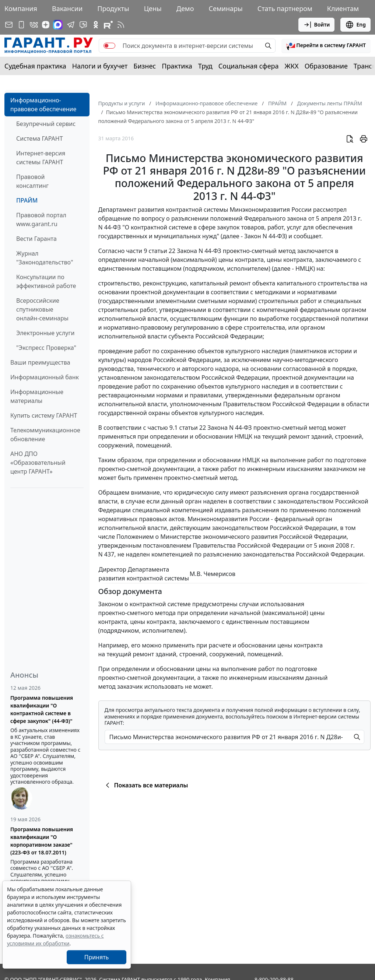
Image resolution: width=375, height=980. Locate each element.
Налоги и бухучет (100, 66)
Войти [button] (317, 25)
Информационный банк (45, 377)
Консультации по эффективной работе (46, 281)
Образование (326, 66)
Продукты (113, 8)
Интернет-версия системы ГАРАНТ (41, 158)
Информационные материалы (37, 396)
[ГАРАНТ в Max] (58, 25)
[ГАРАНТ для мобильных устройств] (21, 25)
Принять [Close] (97, 957)
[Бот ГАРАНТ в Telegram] (83, 25)
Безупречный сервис (46, 124)
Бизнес (145, 66)
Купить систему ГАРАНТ (44, 415)
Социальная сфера (249, 66)
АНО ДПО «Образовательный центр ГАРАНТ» (38, 463)
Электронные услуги (45, 333)
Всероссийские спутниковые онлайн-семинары (42, 309)
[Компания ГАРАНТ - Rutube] (108, 25)
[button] (326, 46)
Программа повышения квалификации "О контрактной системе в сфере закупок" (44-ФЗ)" (42, 709)
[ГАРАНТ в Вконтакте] (34, 25)
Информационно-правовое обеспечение (43, 105)
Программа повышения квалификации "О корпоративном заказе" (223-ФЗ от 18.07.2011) (42, 841)
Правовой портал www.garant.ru (41, 219)
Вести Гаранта (36, 239)
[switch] (109, 46)
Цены (153, 8)
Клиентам (343, 8)
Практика (177, 66)
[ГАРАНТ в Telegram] (71, 25)
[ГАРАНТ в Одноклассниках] (96, 25)
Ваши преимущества (40, 362)
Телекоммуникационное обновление (45, 435)
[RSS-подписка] (121, 25)
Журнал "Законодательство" (45, 258)
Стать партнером (285, 8)
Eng (355, 25)
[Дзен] (46, 25)
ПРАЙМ (27, 200)
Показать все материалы (146, 785)
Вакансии (67, 8)
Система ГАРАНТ (40, 138)
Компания (21, 8)
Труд (205, 66)
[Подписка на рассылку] (9, 25)
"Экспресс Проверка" (46, 348)
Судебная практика (35, 66)
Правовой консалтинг (32, 181)
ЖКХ (292, 66)
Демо (185, 8)
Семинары (225, 8)
